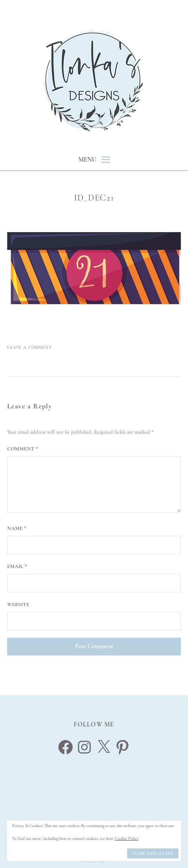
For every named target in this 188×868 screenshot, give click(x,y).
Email (17, 566)
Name (17, 528)
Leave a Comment (30, 347)
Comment (23, 449)
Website (18, 604)
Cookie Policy (127, 838)
